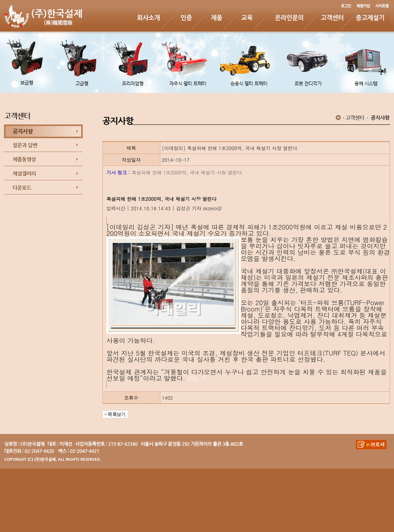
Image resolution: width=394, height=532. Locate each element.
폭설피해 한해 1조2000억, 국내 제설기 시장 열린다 (187, 172)
